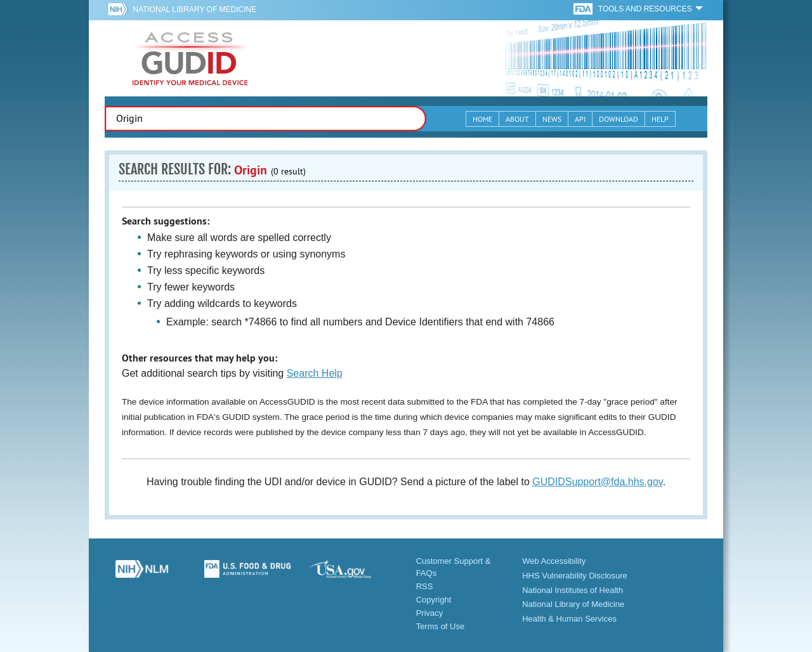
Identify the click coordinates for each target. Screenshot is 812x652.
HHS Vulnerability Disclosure (575, 576)
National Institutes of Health (573, 590)
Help (660, 119)
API (580, 119)
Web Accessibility (554, 561)
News (552, 119)
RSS (425, 586)
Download (619, 119)
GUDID (190, 58)
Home (482, 119)
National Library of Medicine (194, 10)
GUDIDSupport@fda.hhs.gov (597, 482)
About (517, 119)
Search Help (315, 373)
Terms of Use (441, 626)
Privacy (430, 613)
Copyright (434, 600)
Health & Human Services (569, 619)
